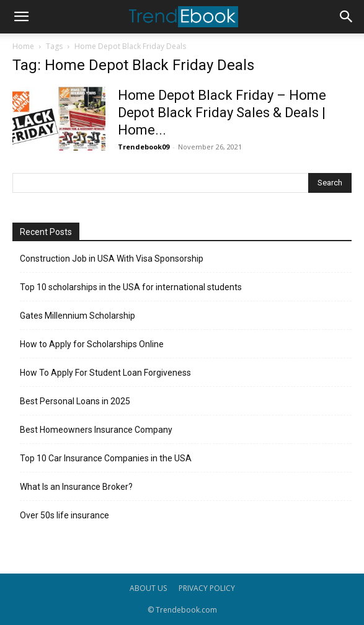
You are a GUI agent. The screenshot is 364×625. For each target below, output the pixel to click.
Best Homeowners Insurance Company (96, 430)
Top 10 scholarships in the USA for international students (131, 287)
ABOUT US (148, 588)
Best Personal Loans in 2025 (75, 401)
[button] (21, 17)
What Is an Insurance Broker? (76, 487)
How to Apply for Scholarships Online (92, 344)
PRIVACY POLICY (207, 588)
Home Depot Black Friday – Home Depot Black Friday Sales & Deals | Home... (222, 113)
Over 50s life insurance (64, 515)
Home (23, 46)
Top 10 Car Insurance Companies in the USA (106, 458)
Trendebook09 (144, 147)
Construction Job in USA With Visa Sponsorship (112, 259)
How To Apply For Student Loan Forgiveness (105, 373)
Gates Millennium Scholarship (78, 316)
